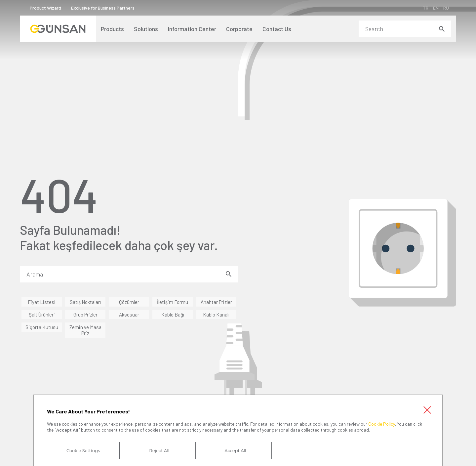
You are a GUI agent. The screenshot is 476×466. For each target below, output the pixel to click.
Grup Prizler (85, 315)
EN (436, 8)
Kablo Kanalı (216, 315)
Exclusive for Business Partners (103, 8)
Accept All (235, 450)
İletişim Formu (173, 302)
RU (446, 8)
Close (427, 410)
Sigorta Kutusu (42, 327)
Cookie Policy (382, 424)
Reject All (159, 450)
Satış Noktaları (85, 302)
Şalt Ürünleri (42, 315)
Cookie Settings (83, 450)
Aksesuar (129, 315)
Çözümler (129, 302)
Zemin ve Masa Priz (85, 330)
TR (426, 8)
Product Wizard (45, 8)
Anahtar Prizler (216, 302)
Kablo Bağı (173, 315)
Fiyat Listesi (42, 302)
